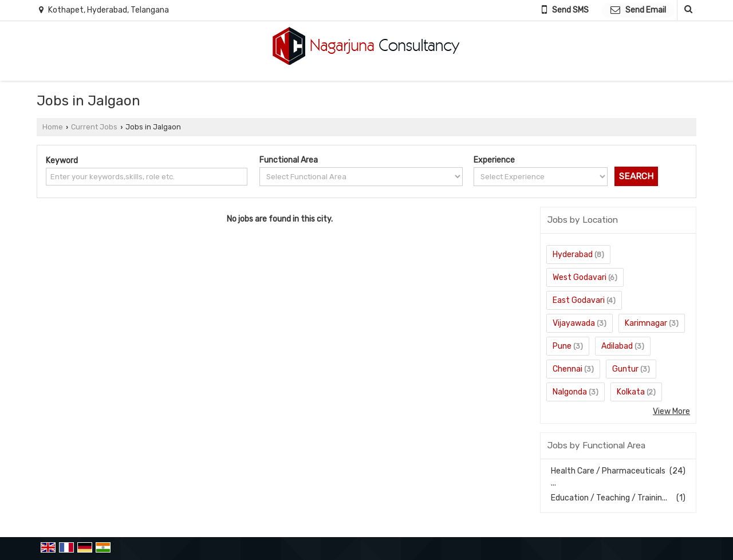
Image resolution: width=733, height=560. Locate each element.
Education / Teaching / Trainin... (609, 498)
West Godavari (580, 277)
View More (671, 411)
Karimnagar (646, 323)
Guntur (625, 369)
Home (53, 127)
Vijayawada (574, 323)
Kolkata (631, 392)
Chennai (568, 369)
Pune (562, 346)
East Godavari (579, 300)
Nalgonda (570, 392)
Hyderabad (573, 255)
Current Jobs (94, 127)
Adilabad (617, 346)
